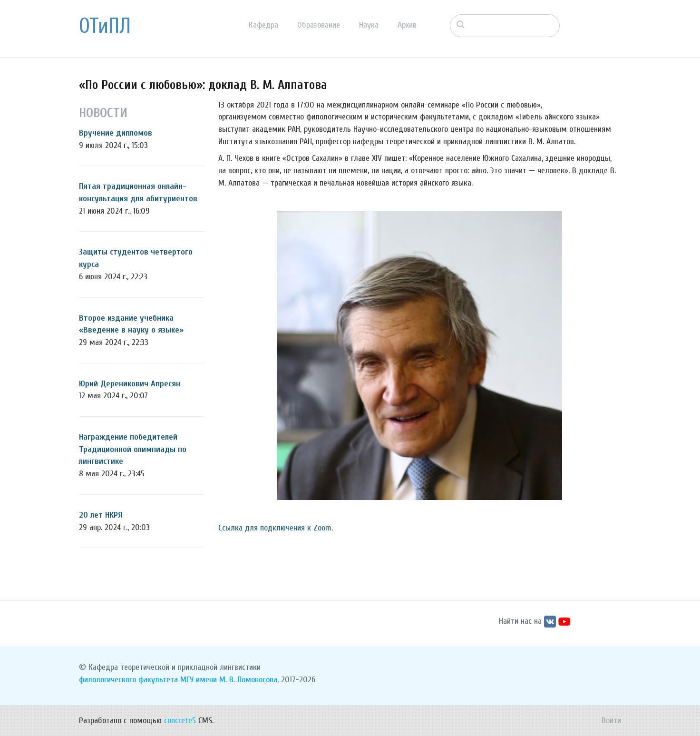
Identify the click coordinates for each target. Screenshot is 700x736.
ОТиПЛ (105, 26)
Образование (319, 25)
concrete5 (180, 721)
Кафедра (263, 25)
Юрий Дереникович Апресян (130, 384)
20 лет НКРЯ (101, 515)
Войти (611, 721)
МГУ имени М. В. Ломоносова (229, 680)
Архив (407, 25)
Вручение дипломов (116, 133)
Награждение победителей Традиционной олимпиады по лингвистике (133, 449)
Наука (369, 25)
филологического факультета (128, 680)
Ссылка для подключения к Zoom (275, 528)
